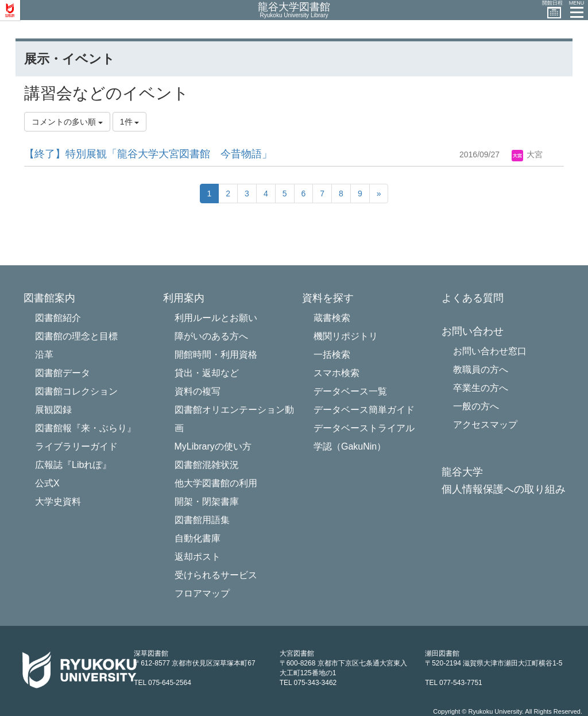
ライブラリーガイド (76, 446)
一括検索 (332, 355)
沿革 (44, 355)
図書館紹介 (58, 318)
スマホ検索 (336, 373)
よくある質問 (473, 298)
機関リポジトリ (346, 336)
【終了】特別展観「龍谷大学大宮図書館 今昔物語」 (148, 154)
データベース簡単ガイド (364, 410)
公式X (47, 483)
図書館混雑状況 (207, 465)
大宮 (527, 154)
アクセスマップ (485, 425)
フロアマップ (202, 593)
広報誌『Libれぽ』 (73, 465)
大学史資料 (58, 502)
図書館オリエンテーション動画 (234, 419)
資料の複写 (198, 391)
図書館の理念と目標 (76, 336)
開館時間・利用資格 (216, 355)
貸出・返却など (207, 373)
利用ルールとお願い (216, 318)
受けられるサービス (216, 575)
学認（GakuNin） (350, 446)
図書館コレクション (76, 391)
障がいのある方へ (211, 336)
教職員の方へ (481, 369)
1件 (130, 122)
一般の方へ (476, 406)
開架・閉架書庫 (207, 502)
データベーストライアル (364, 428)
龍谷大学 (462, 472)
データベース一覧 (350, 391)
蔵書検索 (332, 318)
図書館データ (63, 373)
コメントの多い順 (67, 122)
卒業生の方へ (481, 388)
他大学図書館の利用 (216, 483)
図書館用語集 (202, 520)
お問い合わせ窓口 (490, 351)
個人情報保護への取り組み (504, 489)
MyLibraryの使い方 (213, 446)
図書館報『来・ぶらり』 (86, 428)
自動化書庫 (198, 538)
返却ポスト (198, 557)
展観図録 (53, 410)
